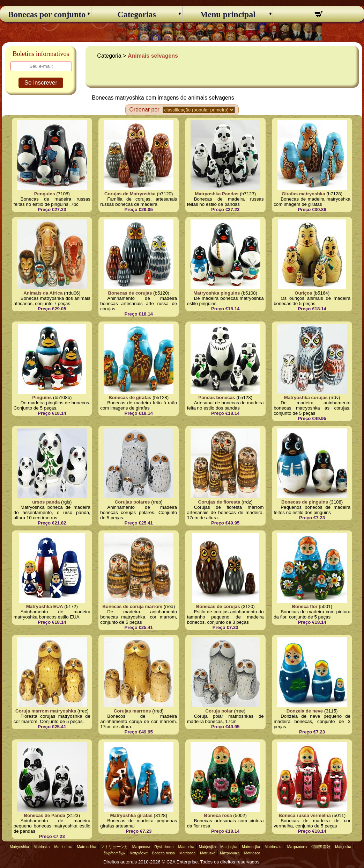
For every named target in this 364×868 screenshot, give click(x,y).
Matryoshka (19, 847)
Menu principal (228, 14)
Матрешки (141, 847)
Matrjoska (343, 847)
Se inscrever (41, 83)
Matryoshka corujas (306, 397)
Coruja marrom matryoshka (46, 711)
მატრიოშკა (114, 853)
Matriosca (187, 853)
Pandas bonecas (217, 397)
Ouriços (303, 293)
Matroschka (87, 847)
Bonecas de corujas (130, 293)
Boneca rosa (218, 815)
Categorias (137, 14)
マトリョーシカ (114, 847)
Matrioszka (274, 847)
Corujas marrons (132, 711)
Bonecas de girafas (130, 397)
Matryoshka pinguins (217, 293)
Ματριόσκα (139, 853)
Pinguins (42, 397)
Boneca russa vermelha (305, 815)
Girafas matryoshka (303, 194)
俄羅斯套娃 (321, 847)
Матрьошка (297, 847)
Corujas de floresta (219, 502)
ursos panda (46, 502)
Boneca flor (304, 606)
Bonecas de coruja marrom (132, 606)
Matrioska (42, 847)
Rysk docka (164, 847)
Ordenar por (144, 110)
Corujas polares (132, 502)
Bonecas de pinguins (305, 502)
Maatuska (186, 847)
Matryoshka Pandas (217, 194)
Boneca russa (164, 853)
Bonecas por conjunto (46, 14)
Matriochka (63, 847)
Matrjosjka (207, 847)
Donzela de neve (305, 711)
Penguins (45, 194)
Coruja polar (219, 711)
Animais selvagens (153, 56)
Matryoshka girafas (131, 815)
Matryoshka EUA (45, 606)
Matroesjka (251, 847)
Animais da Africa (43, 293)
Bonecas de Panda (44, 815)
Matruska (208, 853)
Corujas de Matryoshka (130, 194)
